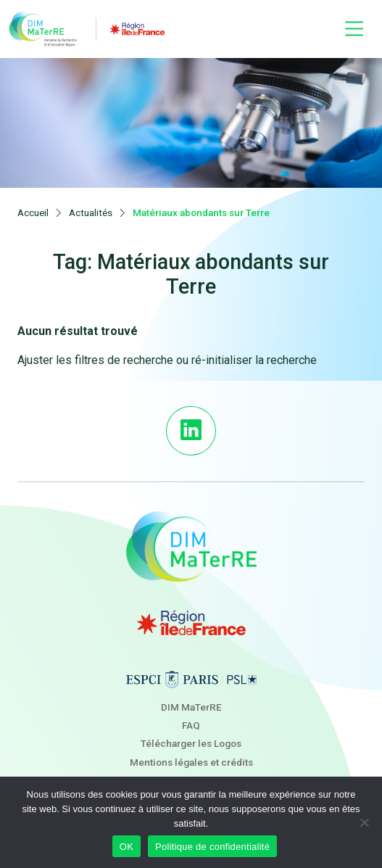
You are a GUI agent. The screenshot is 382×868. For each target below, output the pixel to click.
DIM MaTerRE (191, 707)
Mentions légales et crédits (191, 762)
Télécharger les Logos (191, 743)
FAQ (191, 725)
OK (126, 847)
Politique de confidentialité (212, 847)
